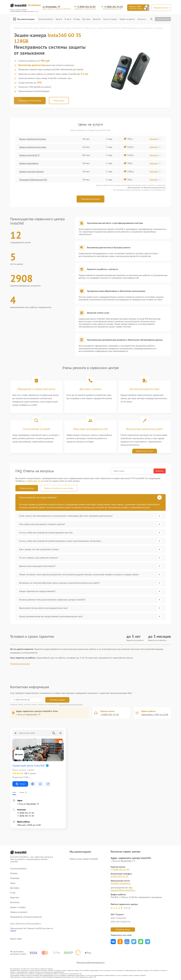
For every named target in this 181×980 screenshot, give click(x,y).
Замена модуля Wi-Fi (29, 155)
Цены (59, 19)
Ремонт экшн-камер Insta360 (84, 859)
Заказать (155, 139)
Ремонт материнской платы (33, 139)
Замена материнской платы (33, 147)
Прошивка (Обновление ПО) (33, 180)
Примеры (15, 878)
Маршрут (20, 784)
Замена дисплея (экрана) (31, 171)
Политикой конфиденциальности (71, 704)
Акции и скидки (110, 19)
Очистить (160, 471)
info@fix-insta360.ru (121, 883)
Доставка (86, 19)
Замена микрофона (29, 163)
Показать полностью (20, 664)
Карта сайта (16, 939)
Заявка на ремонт (127, 19)
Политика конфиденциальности (90, 962)
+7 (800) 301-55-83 (86, 7)
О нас (68, 19)
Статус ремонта (163, 19)
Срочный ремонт (46, 19)
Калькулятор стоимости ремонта (26, 917)
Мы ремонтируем (24, 19)
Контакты (142, 19)
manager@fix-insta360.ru (123, 890)
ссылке (13, 931)
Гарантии (97, 19)
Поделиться (113, 942)
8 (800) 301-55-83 (120, 876)
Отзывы (77, 19)
